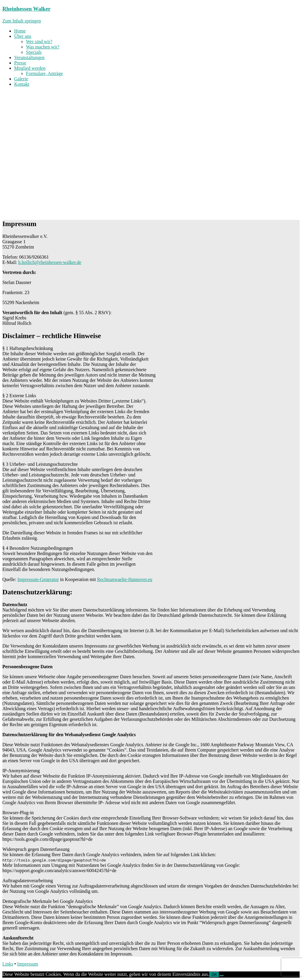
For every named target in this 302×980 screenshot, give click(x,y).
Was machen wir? (43, 47)
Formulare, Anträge (44, 73)
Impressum (28, 964)
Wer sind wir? (39, 42)
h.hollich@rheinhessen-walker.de (50, 262)
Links (8, 964)
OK (214, 975)
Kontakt (22, 84)
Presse (20, 63)
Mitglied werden (30, 68)
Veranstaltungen (29, 57)
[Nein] (222, 976)
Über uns (23, 36)
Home (20, 31)
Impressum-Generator (38, 579)
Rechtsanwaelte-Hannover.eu (125, 579)
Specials (34, 52)
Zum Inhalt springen (22, 21)
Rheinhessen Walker (26, 9)
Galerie (21, 79)
